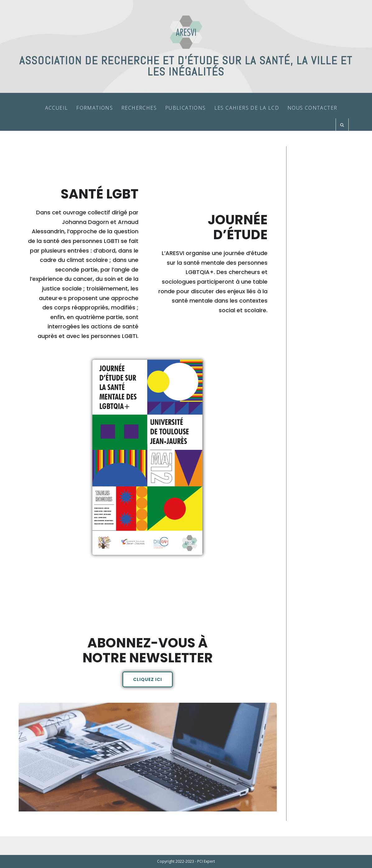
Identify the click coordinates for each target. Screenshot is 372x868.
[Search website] (342, 125)
